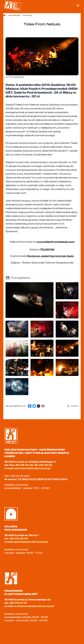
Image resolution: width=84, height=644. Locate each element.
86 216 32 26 (24, 465)
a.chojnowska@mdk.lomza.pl (34, 606)
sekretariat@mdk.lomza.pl (32, 468)
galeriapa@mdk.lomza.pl (31, 542)
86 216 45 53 (43, 465)
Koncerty (28, 15)
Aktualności (14, 15)
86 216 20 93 (19, 539)
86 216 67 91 (18, 603)
